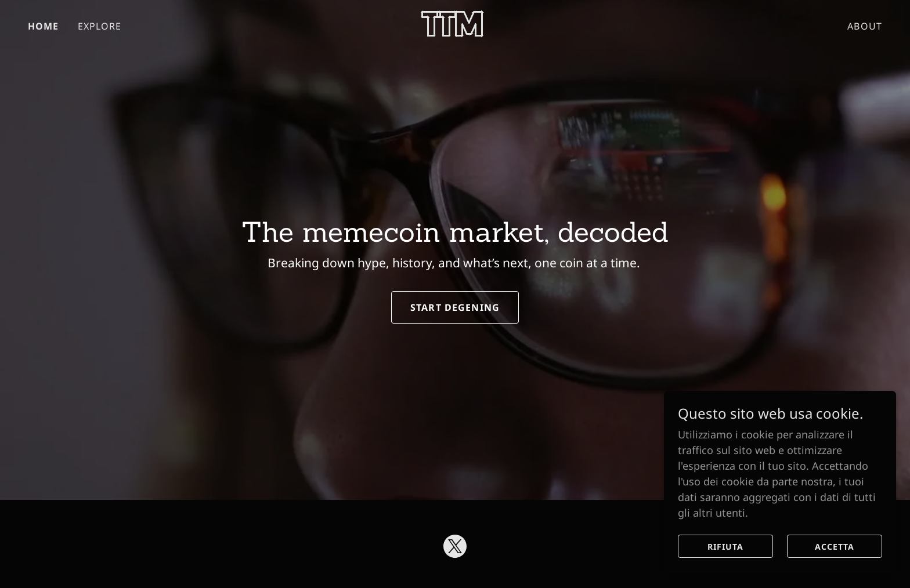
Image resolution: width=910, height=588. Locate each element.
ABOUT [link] (865, 26)
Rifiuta (725, 547)
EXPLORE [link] (100, 26)
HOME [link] (44, 26)
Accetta (835, 547)
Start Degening (455, 307)
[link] (455, 32)
